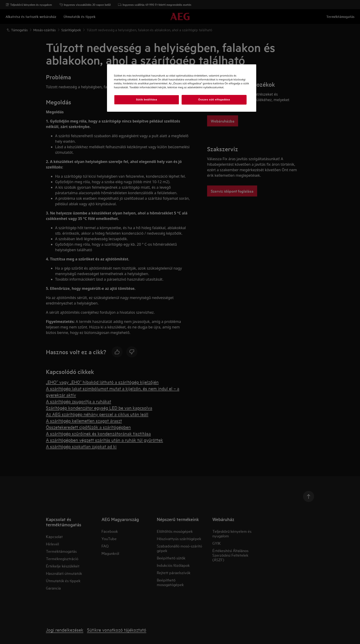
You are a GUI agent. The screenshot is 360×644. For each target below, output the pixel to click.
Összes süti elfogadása (214, 100)
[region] (182, 88)
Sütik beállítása (146, 100)
